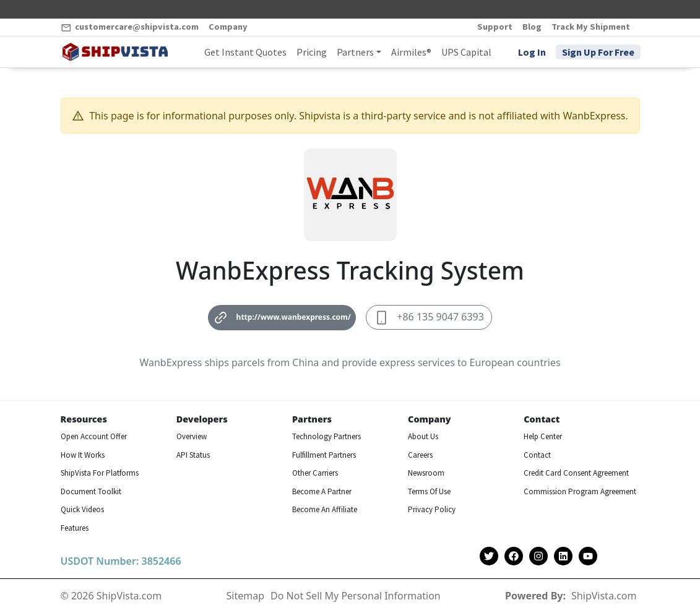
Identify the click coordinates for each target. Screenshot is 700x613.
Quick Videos (82, 509)
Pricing (312, 52)
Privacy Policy (432, 509)
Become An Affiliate (325, 509)
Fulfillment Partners (324, 455)
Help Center (543, 436)
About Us (423, 436)
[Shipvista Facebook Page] (514, 556)
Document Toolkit (91, 491)
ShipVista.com (604, 596)
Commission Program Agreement (580, 491)
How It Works (83, 455)
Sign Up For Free (598, 52)
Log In (532, 52)
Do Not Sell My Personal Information (356, 596)
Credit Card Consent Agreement (576, 473)
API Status (193, 455)
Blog (532, 27)
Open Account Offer (94, 436)
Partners (355, 52)
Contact (537, 455)
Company (228, 27)
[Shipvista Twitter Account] (489, 556)
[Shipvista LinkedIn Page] (563, 556)
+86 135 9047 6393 (429, 318)
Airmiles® (411, 52)
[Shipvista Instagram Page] (538, 556)
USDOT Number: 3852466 (121, 561)
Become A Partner (322, 491)
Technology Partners (326, 436)
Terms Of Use (429, 491)
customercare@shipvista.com (130, 27)
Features (75, 528)
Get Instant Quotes (245, 52)
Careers (420, 455)
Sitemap (246, 596)
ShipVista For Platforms (100, 473)
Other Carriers (315, 473)
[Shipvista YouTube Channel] (588, 556)
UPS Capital (466, 52)
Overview (192, 436)
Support (495, 27)
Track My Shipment (591, 27)
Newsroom (426, 473)
